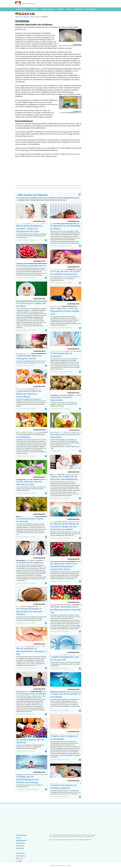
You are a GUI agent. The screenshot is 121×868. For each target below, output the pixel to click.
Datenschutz (21, 856)
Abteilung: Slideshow (56, 451)
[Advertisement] (49, 171)
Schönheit (20, 848)
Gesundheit (79, 9)
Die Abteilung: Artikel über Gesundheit (27, 789)
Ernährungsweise (48, 9)
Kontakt (19, 861)
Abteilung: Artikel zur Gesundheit (60, 631)
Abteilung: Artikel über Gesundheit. (26, 240)
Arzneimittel (34, 9)
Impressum (20, 853)
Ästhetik (60, 9)
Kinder (69, 9)
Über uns (19, 859)
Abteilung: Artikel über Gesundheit (26, 365)
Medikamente (21, 840)
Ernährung (20, 846)
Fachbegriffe (91, 9)
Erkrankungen (21, 9)
